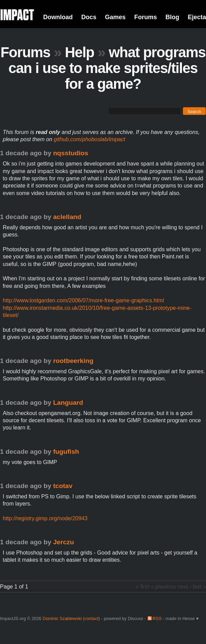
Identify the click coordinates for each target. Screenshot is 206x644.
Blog (172, 17)
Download (58, 17)
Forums (146, 17)
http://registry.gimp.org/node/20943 (45, 518)
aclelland (67, 217)
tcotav (63, 486)
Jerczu (64, 542)
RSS (157, 618)
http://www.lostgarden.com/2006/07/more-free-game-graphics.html (83, 300)
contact (91, 618)
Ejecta (197, 17)
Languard (68, 403)
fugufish (66, 452)
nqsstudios (71, 153)
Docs (89, 17)
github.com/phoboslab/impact (90, 139)
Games (115, 17)
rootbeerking (73, 361)
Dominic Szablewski (62, 618)
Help (79, 52)
